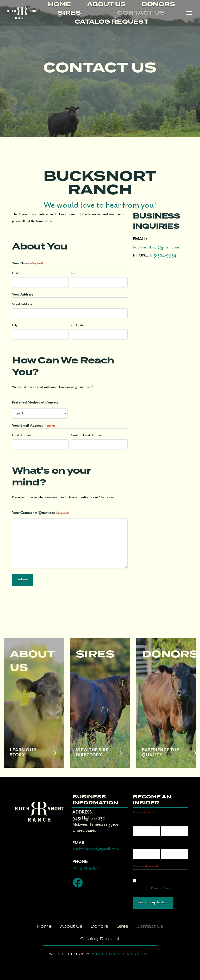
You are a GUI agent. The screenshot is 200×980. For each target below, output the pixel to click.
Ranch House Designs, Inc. (120, 954)
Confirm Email (171, 845)
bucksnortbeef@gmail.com (156, 247)
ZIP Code (77, 325)
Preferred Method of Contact (35, 402)
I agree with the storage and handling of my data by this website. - (156, 881)
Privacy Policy (161, 888)
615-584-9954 (163, 255)
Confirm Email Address (87, 435)
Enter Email (141, 845)
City (15, 325)
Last (74, 273)
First (15, 273)
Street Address (22, 304)
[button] (189, 13)
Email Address (22, 435)
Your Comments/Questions (40, 513)
